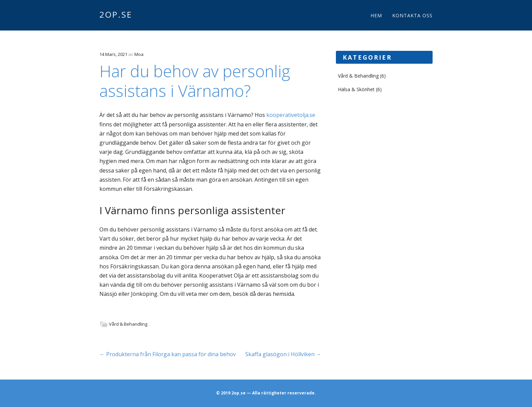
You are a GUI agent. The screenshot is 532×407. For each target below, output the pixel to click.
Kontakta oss (412, 15)
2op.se (116, 14)
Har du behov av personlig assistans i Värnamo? (195, 81)
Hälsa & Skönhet (356, 89)
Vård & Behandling (128, 324)
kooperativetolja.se (291, 115)
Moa (139, 54)
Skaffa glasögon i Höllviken (283, 354)
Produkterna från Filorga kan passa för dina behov (168, 354)
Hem (376, 15)
